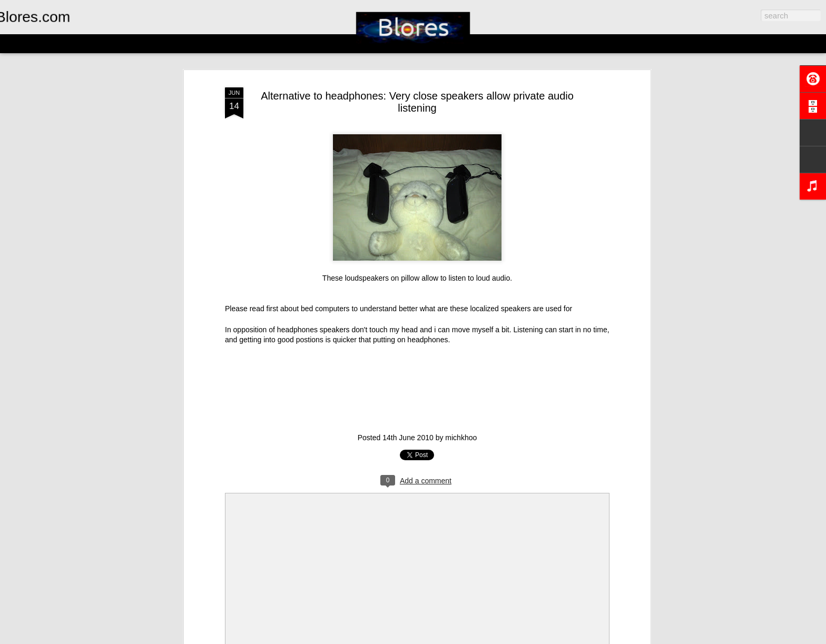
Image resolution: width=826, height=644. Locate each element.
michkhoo (461, 438)
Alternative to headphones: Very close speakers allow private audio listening (417, 102)
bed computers (325, 309)
